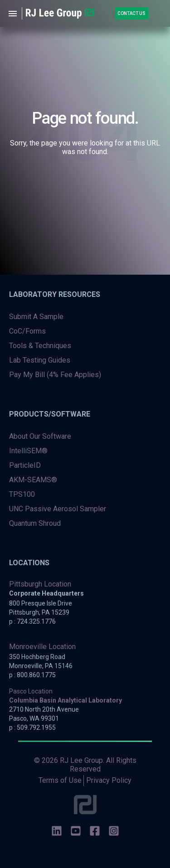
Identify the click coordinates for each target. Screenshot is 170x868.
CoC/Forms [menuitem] (27, 331)
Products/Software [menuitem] (50, 414)
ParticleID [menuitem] (25, 465)
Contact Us (131, 13)
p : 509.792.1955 (32, 727)
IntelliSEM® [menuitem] (28, 451)
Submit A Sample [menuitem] (36, 317)
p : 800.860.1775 (32, 675)
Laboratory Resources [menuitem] (55, 294)
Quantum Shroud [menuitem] (35, 523)
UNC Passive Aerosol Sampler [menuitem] (58, 509)
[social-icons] (57, 832)
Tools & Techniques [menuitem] (40, 346)
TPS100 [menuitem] (22, 494)
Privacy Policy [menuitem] (109, 780)
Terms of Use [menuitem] (60, 780)
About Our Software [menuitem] (40, 436)
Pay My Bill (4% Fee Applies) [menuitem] (55, 375)
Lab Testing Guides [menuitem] (40, 360)
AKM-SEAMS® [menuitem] (33, 480)
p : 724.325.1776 (32, 621)
